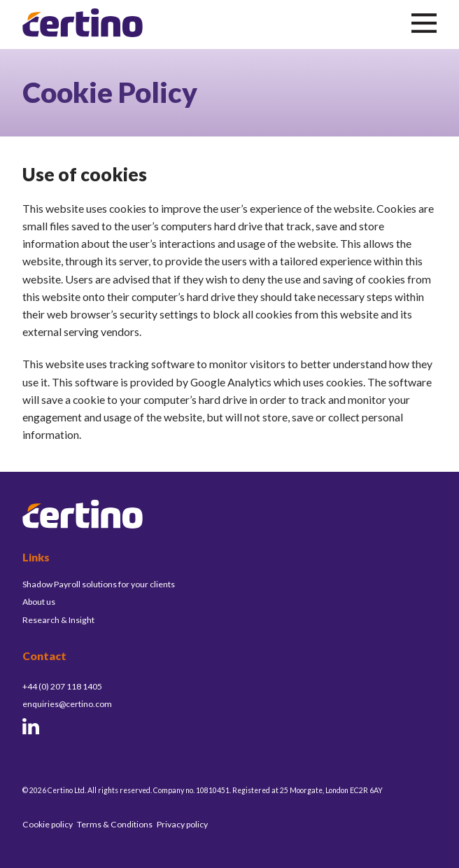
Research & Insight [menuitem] (58, 620)
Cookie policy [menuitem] (48, 824)
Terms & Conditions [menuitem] (115, 824)
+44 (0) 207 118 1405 (62, 686)
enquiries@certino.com (67, 704)
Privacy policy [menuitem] (182, 824)
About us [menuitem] (39, 602)
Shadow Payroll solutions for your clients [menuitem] (99, 584)
